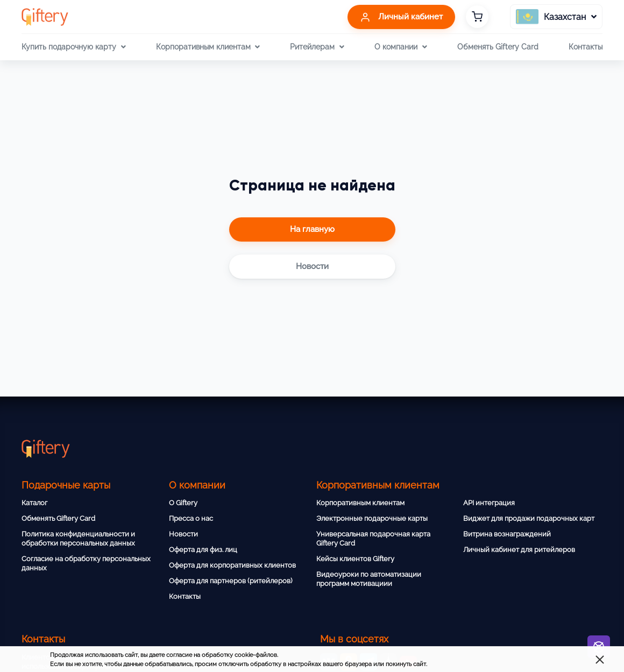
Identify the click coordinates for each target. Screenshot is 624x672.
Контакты (586, 47)
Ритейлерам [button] (317, 47)
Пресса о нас (191, 518)
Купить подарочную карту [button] (73, 47)
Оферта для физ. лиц (203, 550)
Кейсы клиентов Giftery (355, 559)
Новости (183, 534)
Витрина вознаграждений (507, 534)
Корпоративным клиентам (360, 503)
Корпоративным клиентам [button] (208, 47)
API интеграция (489, 503)
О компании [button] (400, 47)
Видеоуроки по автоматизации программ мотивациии (369, 579)
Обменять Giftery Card (498, 47)
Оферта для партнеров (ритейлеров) (231, 581)
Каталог (34, 503)
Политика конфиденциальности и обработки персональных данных (78, 539)
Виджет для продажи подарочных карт (529, 518)
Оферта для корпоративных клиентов (232, 565)
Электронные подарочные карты (372, 518)
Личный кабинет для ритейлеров (519, 550)
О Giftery (183, 503)
